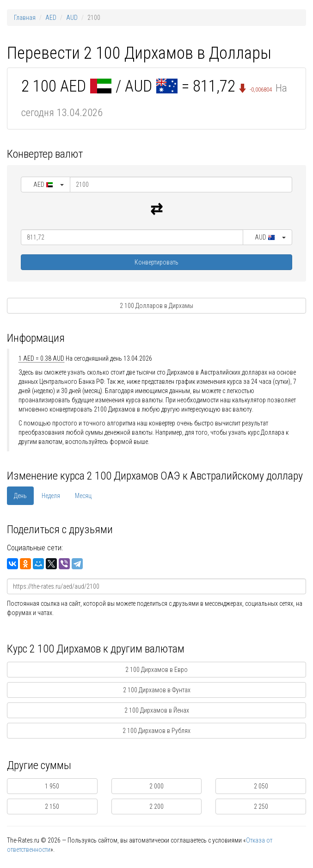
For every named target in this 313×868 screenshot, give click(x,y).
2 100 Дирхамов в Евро (156, 670)
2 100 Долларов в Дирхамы (156, 306)
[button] (46, 185)
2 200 (156, 806)
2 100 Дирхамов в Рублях (156, 731)
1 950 (52, 786)
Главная (25, 18)
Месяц (83, 496)
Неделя (51, 496)
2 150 (52, 806)
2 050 (261, 786)
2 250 (261, 806)
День (20, 496)
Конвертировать (156, 262)
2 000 (156, 786)
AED (51, 18)
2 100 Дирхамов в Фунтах (157, 690)
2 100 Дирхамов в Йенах (157, 710)
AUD (72, 18)
